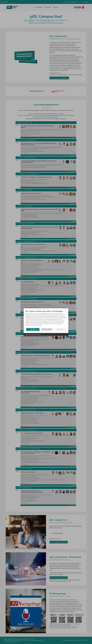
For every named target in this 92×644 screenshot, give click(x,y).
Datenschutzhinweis (36, 334)
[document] (46, 319)
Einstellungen (47, 329)
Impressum (28, 334)
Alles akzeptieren (33, 329)
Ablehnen (60, 329)
